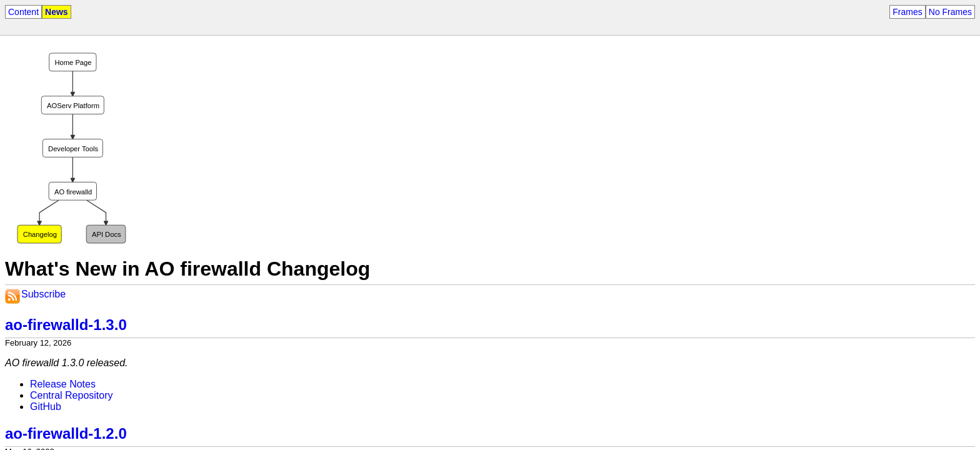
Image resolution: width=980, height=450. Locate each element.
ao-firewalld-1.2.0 (66, 433)
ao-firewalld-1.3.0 (66, 325)
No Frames (950, 12)
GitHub (46, 407)
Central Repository (72, 395)
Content (23, 12)
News (57, 12)
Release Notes (63, 384)
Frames (907, 12)
